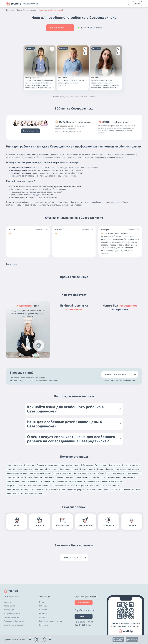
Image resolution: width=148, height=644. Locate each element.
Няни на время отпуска (112, 481)
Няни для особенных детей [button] (51, 10)
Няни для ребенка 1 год (32, 481)
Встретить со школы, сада (19, 485)
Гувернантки (101, 465)
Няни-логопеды (83, 477)
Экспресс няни (113, 477)
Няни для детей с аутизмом (19, 469)
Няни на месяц (118, 473)
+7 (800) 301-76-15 (84, 622)
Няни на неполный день (129, 489)
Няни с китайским (15, 477)
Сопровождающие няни (47, 465)
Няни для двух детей (69, 469)
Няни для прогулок (76, 489)
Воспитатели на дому (62, 473)
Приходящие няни (61, 485)
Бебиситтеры (87, 465)
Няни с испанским (15, 494)
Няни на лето (38, 489)
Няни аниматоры (92, 481)
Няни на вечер (110, 489)
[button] (32, 4)
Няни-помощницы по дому (127, 469)
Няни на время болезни (39, 473)
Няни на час (29, 465)
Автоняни (18, 465)
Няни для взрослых (79, 485)
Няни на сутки (98, 477)
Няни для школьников (55, 489)
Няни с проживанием (69, 465)
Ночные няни (114, 465)
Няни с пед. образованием (46, 469)
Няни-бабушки (97, 485)
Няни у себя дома (105, 469)
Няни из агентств (130, 477)
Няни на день (13, 481)
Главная (11, 10)
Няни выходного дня (131, 465)
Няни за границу (88, 469)
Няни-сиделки (112, 485)
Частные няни (80, 473)
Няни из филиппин (33, 477)
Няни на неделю (134, 473)
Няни (9, 465)
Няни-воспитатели (65, 477)
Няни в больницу (94, 489)
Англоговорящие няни (17, 473)
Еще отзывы (12, 264)
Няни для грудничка (34, 494)
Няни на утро (50, 481)
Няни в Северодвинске (28, 10)
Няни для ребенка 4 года (18, 489)
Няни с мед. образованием (70, 481)
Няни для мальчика (42, 485)
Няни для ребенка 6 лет (99, 473)
